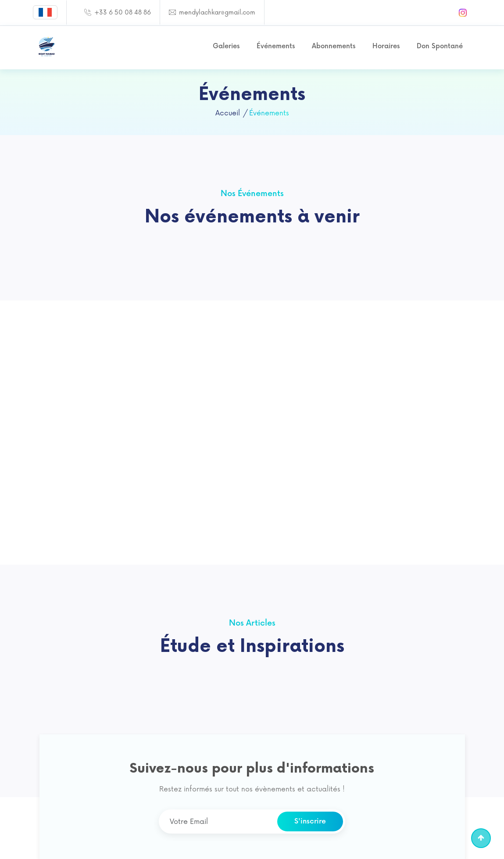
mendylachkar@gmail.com (216, 13)
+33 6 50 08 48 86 (122, 13)
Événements (276, 46)
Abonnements (334, 46)
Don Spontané (440, 46)
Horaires (386, 46)
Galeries (226, 46)
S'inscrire (310, 821)
